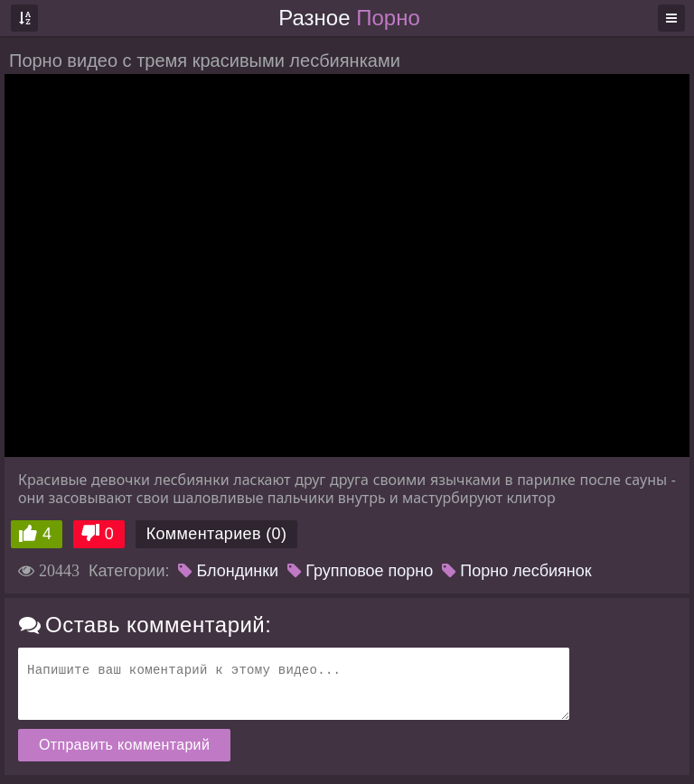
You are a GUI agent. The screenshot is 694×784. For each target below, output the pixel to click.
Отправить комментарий (124, 745)
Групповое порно (360, 571)
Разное (349, 18)
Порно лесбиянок (516, 571)
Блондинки (228, 571)
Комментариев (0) (217, 534)
